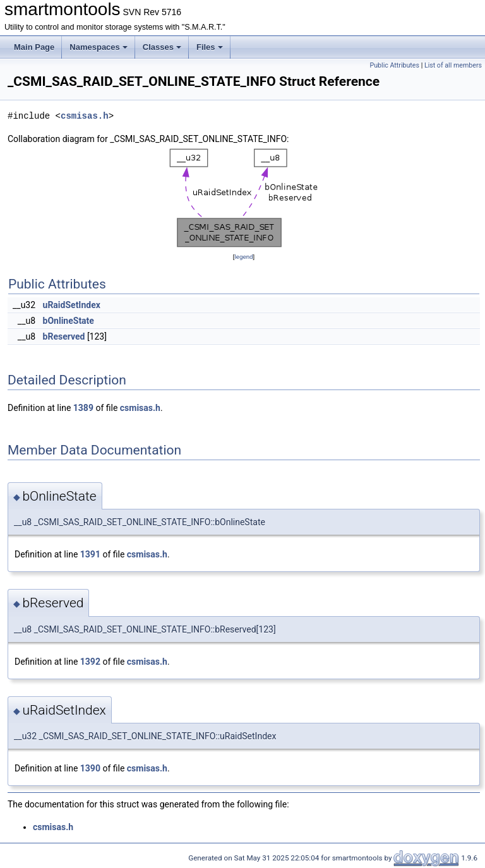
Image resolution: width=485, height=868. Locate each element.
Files (210, 47)
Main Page (34, 47)
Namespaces (99, 47)
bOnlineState (69, 321)
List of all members (453, 65)
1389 (83, 408)
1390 (90, 768)
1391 (90, 554)
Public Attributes (394, 65)
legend (243, 257)
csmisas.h (85, 116)
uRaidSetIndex (72, 305)
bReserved (64, 336)
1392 (90, 662)
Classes (162, 47)
